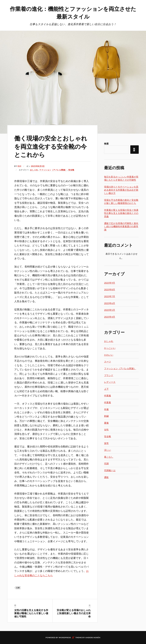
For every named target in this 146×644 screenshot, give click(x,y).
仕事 (18, 588)
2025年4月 (110, 317)
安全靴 (71, 170)
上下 (106, 389)
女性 (106, 429)
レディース (110, 382)
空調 (106, 463)
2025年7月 (110, 296)
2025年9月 (110, 283)
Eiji (19, 166)
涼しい (108, 450)
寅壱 (106, 443)
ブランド (109, 375)
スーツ (108, 362)
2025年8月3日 (38, 166)
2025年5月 (110, 310)
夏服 (106, 423)
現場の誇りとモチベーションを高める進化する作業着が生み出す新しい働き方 (121, 190)
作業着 (108, 402)
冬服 (106, 409)
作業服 (108, 396)
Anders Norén (93, 637)
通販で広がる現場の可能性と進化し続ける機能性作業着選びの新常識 (121, 226)
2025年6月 (110, 303)
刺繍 (106, 416)
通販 (106, 477)
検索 (106, 144)
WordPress (65, 637)
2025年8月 (110, 289)
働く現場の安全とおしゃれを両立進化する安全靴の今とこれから (52, 146)
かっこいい (110, 348)
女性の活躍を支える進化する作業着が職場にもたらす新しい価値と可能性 (31, 613)
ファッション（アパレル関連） (53, 170)
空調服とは (110, 470)
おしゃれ (34, 170)
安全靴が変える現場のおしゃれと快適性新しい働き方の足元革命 (74, 613)
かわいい (109, 355)
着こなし (109, 457)
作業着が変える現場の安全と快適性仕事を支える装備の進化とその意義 (121, 213)
